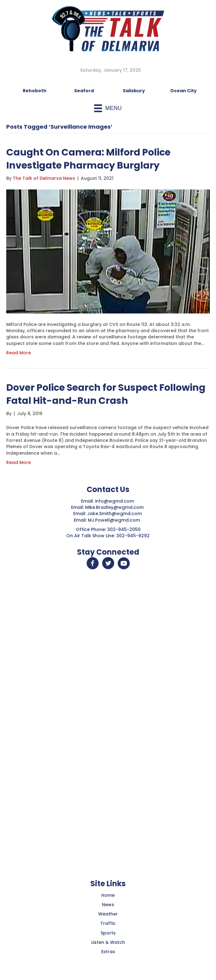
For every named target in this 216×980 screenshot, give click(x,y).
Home (108, 895)
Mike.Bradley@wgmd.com (114, 507)
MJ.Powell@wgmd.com (115, 520)
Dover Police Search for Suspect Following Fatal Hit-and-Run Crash (106, 394)
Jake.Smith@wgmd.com (115, 514)
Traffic (108, 923)
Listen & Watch (108, 942)
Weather (108, 914)
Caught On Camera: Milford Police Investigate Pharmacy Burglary (88, 159)
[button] (93, 563)
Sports (108, 933)
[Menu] (108, 108)
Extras (108, 952)
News (108, 905)
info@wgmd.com (115, 501)
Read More (19, 353)
